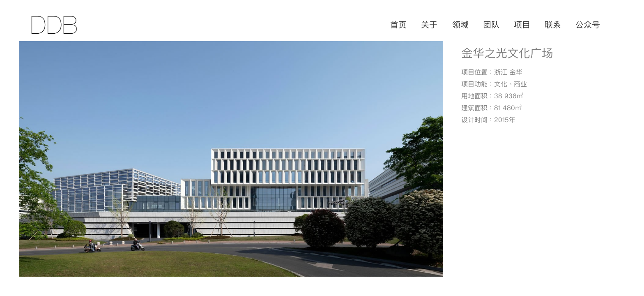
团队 (491, 25)
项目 (522, 25)
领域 (460, 25)
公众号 (588, 25)
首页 (398, 25)
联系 (553, 25)
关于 (429, 25)
